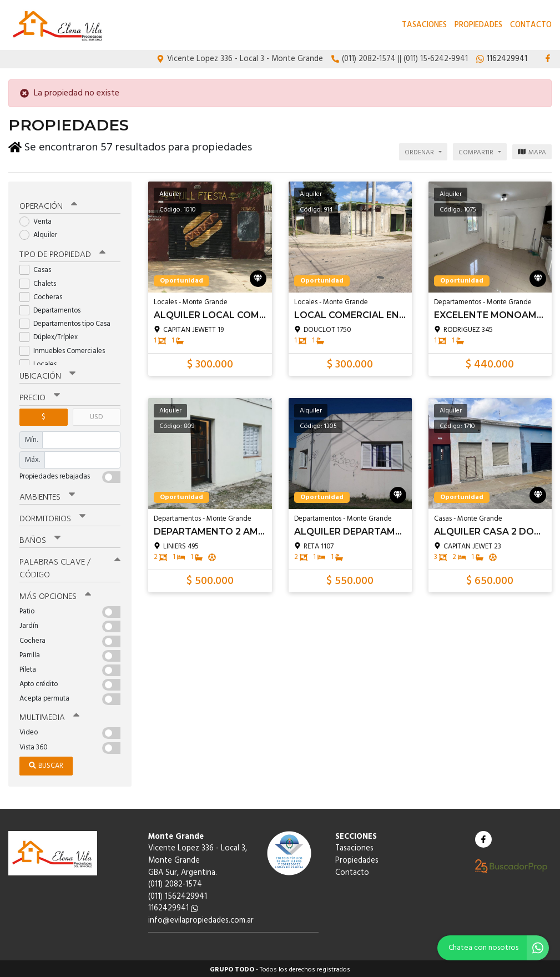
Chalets (41, 282)
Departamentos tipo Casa (69, 322)
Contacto (531, 25)
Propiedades (478, 25)
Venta (39, 220)
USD (96, 415)
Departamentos (54, 308)
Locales (42, 362)
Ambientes (47, 495)
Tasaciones (424, 25)
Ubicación (47, 375)
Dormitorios (52, 517)
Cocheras (44, 295)
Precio (40, 396)
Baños (40, 538)
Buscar (46, 764)
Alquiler (42, 233)
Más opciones (55, 595)
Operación (48, 204)
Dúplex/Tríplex (52, 336)
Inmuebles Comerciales (66, 349)
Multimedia (49, 716)
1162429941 (173, 906)
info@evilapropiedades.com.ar (201, 918)
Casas (39, 268)
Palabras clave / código (70, 566)
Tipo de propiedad (62, 253)
